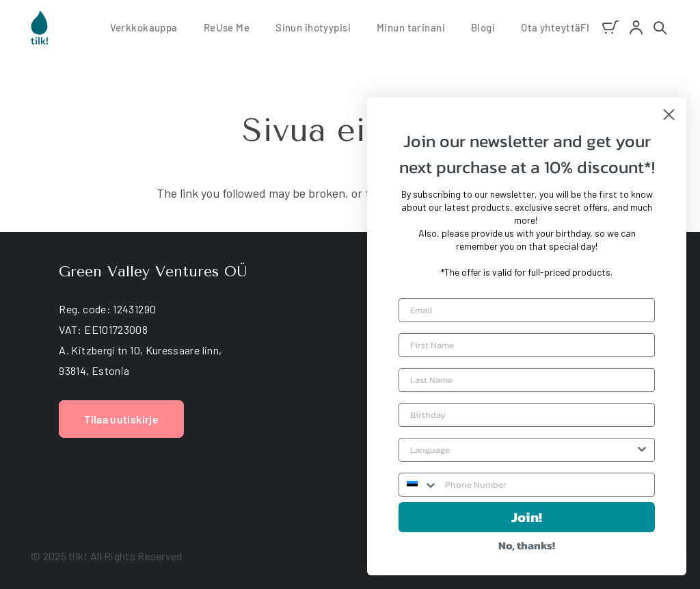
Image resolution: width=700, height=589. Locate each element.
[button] (585, 27)
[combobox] (523, 450)
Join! (527, 517)
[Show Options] (642, 450)
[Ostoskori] (611, 27)
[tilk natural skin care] (39, 27)
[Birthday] (527, 415)
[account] (636, 28)
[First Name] (527, 345)
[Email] (527, 310)
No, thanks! (527, 545)
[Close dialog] (669, 115)
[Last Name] (527, 380)
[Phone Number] (546, 485)
